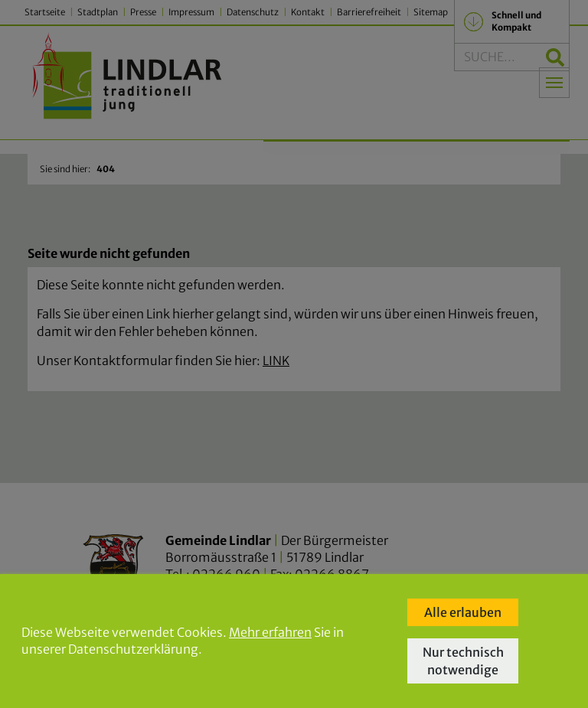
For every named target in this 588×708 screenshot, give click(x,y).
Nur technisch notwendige (463, 661)
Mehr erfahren (270, 632)
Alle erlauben (463, 612)
